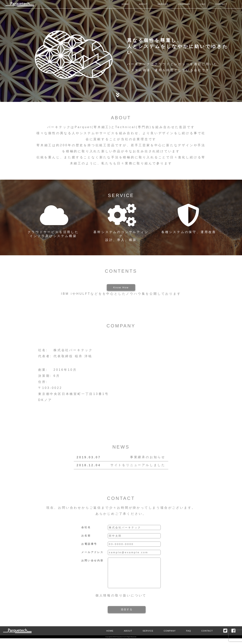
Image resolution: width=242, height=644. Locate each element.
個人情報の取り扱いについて (121, 601)
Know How (121, 287)
